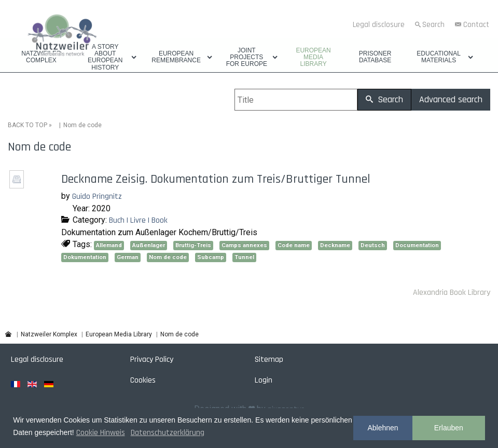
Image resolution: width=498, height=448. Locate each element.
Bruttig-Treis (193, 245)
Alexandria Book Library (452, 293)
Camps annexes (244, 245)
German (128, 257)
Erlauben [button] (449, 428)
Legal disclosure (379, 25)
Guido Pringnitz (97, 196)
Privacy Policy (152, 359)
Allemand (109, 245)
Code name (294, 245)
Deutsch (373, 245)
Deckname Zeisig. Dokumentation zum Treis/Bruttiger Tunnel (216, 179)
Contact (476, 25)
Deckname (335, 245)
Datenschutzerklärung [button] (168, 433)
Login (264, 380)
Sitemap (269, 359)
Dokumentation (85, 257)
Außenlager (149, 245)
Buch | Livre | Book (138, 220)
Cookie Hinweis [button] (101, 433)
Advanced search (451, 99)
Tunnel (244, 257)
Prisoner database (375, 57)
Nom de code (168, 257)
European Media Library (313, 57)
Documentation (417, 245)
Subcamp (211, 257)
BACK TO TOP (27, 125)
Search (433, 25)
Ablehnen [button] (383, 428)
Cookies (143, 380)
